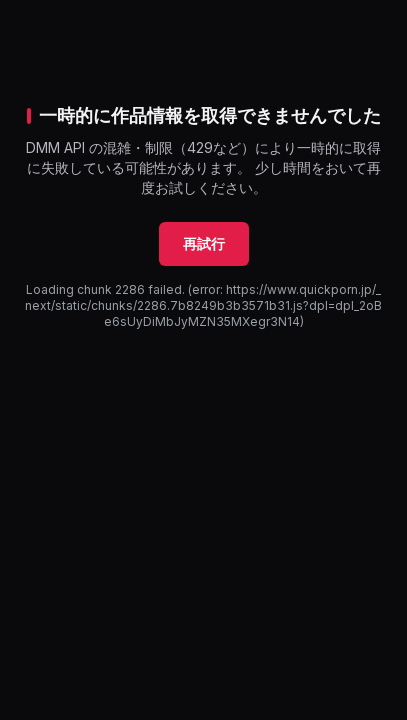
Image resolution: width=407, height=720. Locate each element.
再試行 (204, 243)
